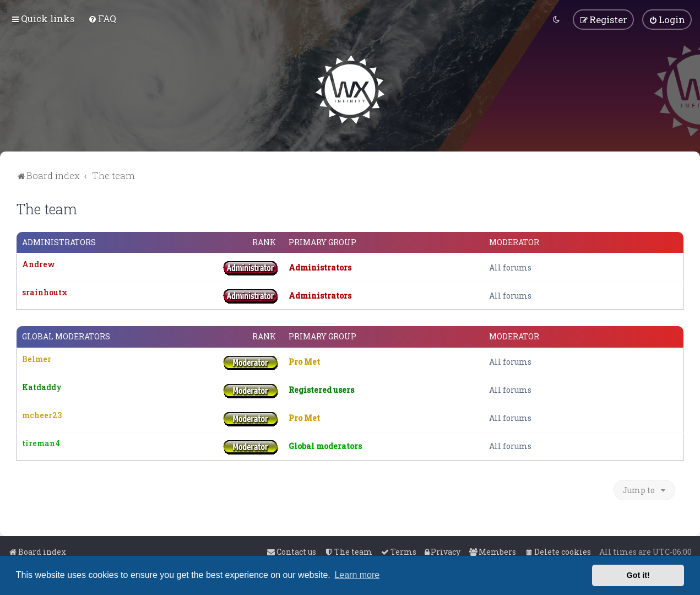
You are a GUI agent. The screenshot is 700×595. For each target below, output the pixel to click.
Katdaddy (42, 386)
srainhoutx (45, 292)
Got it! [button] (638, 575)
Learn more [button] (357, 575)
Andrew (39, 264)
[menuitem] (102, 18)
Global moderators (66, 337)
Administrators (59, 242)
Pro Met (304, 362)
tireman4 (41, 443)
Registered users (321, 390)
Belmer (37, 358)
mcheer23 (42, 415)
